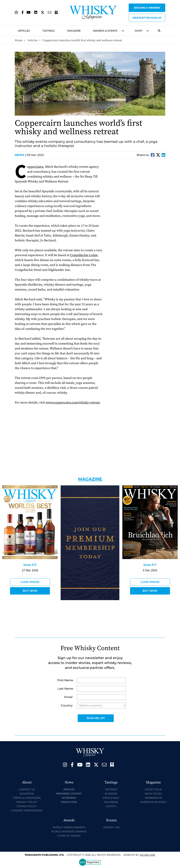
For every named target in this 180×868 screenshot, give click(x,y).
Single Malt (111, 798)
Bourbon (111, 802)
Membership (153, 798)
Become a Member (147, 8)
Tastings (49, 31)
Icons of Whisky (69, 836)
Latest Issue (153, 789)
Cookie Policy (27, 806)
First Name (65, 680)
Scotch (111, 806)
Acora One (147, 855)
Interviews (69, 798)
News (20, 155)
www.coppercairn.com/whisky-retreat (73, 403)
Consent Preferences (27, 810)
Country (67, 705)
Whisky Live (111, 827)
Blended (111, 794)
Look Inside (30, 582)
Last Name (65, 689)
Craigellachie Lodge (84, 255)
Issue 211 (150, 565)
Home (19, 40)
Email (68, 697)
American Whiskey (153, 802)
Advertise (27, 794)
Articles (24, 31)
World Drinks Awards (69, 827)
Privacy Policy (27, 802)
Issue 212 (30, 565)
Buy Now (30, 591)
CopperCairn (35, 167)
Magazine (74, 31)
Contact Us (27, 789)
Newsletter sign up (147, 18)
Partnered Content (69, 794)
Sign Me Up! (96, 718)
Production (69, 802)
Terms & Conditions (27, 798)
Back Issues (153, 794)
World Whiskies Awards (69, 832)
